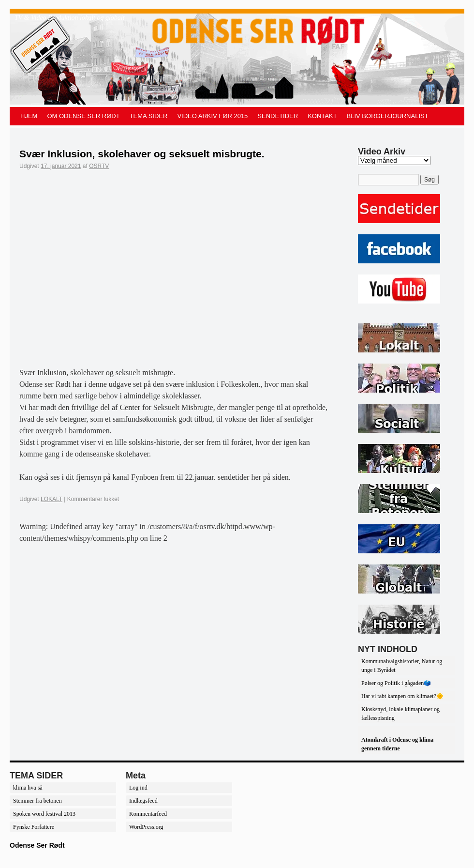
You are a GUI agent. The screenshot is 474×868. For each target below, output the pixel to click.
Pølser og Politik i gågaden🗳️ (396, 683)
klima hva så (28, 788)
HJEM (29, 116)
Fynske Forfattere (34, 827)
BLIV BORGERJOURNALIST (388, 116)
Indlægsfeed (143, 801)
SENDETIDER (278, 116)
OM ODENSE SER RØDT (83, 116)
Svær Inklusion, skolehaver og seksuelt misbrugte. (142, 154)
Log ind (138, 788)
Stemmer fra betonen (37, 801)
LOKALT (52, 499)
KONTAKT (322, 116)
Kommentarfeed (148, 814)
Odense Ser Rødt (37, 845)
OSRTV (99, 166)
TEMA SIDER (149, 116)
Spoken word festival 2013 (44, 814)
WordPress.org (146, 827)
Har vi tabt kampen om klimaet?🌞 (402, 696)
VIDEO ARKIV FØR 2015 (212, 116)
